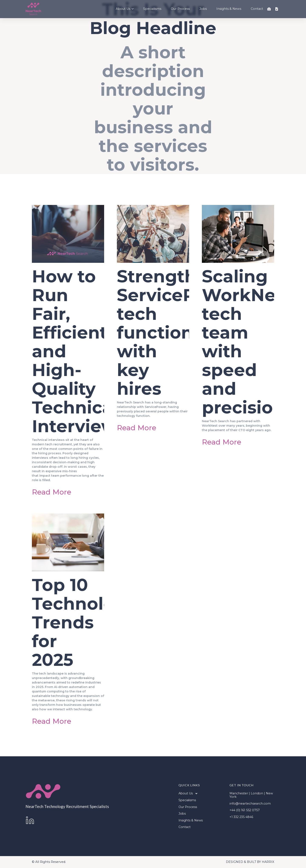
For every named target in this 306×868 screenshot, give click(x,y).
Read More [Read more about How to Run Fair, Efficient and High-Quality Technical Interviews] (52, 492)
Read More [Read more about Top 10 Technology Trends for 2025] (52, 721)
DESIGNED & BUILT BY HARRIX (250, 862)
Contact (257, 9)
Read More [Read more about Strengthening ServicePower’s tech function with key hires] (137, 428)
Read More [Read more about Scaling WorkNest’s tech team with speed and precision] (222, 442)
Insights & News (229, 9)
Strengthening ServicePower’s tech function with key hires (186, 332)
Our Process (180, 9)
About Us (125, 9)
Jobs (203, 9)
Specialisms (152, 9)
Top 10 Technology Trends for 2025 (84, 622)
